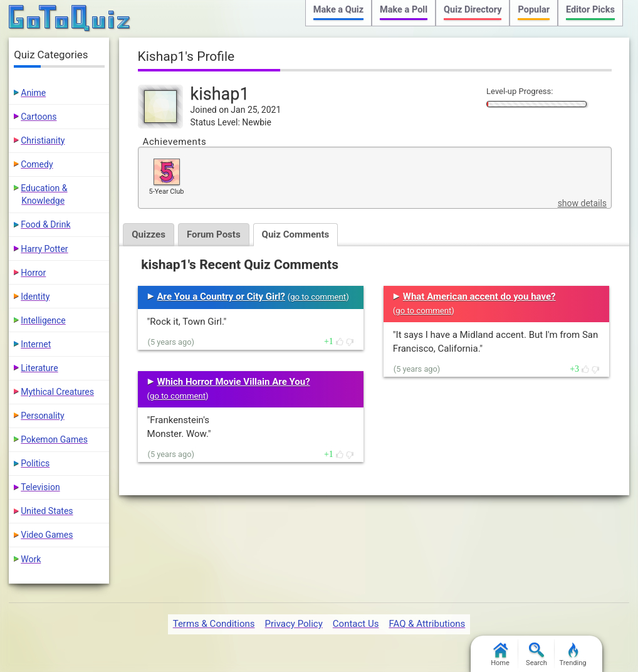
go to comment (318, 297)
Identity (35, 297)
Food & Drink (45, 224)
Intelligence (43, 320)
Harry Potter (44, 249)
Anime (33, 93)
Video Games (47, 535)
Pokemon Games (54, 439)
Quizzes (149, 234)
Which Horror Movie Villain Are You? (234, 382)
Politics (35, 463)
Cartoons (39, 117)
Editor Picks (590, 10)
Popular (534, 10)
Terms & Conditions (214, 624)
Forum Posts (214, 234)
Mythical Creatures (57, 392)
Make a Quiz (338, 10)
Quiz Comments (296, 234)
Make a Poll (404, 10)
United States (47, 511)
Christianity (43, 140)
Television (40, 487)
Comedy (37, 164)
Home (500, 655)
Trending (573, 655)
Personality (42, 416)
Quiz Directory (473, 10)
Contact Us (356, 624)
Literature (39, 368)
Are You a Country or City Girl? (221, 297)
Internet (36, 344)
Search (536, 655)
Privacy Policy (293, 624)
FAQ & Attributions (427, 624)
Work (31, 559)
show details (582, 203)
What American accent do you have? (479, 297)
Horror (33, 273)
